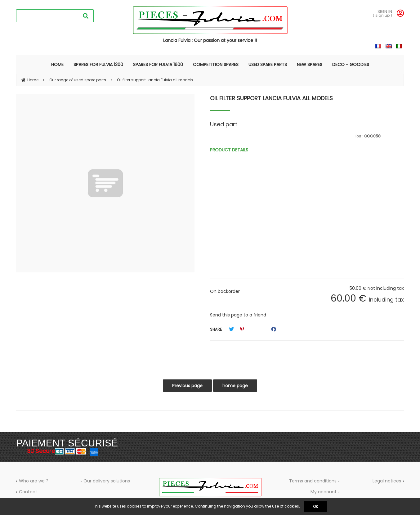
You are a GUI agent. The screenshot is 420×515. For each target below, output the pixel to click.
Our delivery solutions (107, 481)
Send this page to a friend (238, 315)
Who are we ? (34, 481)
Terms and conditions (313, 481)
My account (324, 492)
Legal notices (387, 481)
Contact (28, 492)
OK (315, 506)
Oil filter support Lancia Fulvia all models (271, 98)
